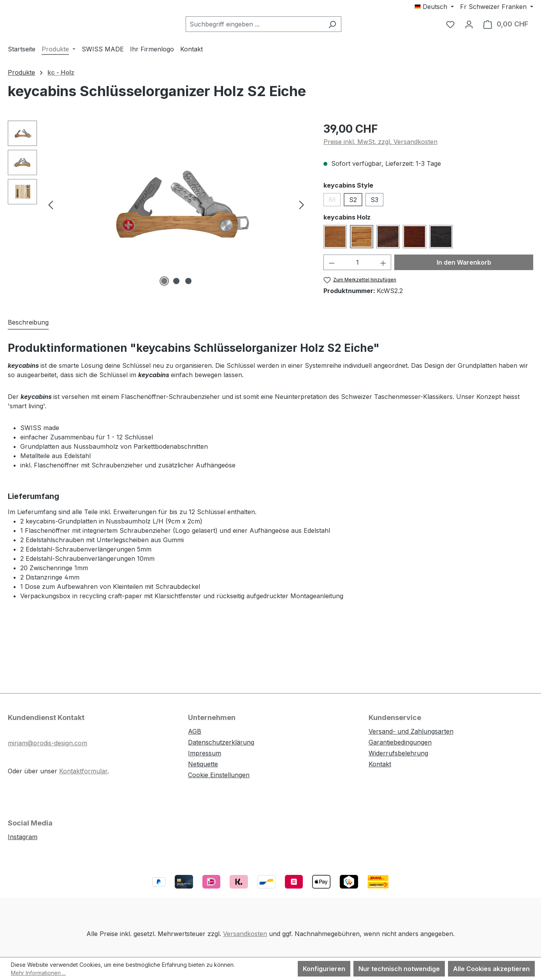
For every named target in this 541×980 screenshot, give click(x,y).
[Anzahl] (357, 267)
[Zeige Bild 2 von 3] (176, 286)
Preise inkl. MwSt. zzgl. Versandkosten (380, 147)
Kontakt (380, 764)
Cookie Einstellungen (219, 775)
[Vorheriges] (51, 210)
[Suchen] (352, 27)
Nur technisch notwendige (399, 969)
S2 (353, 205)
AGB (195, 731)
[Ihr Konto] (469, 27)
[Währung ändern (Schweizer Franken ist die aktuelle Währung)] (497, 7)
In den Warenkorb (464, 267)
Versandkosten (245, 934)
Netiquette (203, 764)
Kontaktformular (83, 771)
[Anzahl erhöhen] (383, 267)
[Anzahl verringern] (332, 267)
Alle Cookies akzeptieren (491, 969)
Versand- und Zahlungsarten (411, 731)
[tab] (28, 328)
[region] (158, 209)
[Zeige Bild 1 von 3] (164, 286)
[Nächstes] (302, 210)
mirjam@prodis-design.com (47, 743)
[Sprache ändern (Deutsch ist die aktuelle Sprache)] (434, 7)
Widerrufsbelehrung (398, 753)
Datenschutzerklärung (221, 742)
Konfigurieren (324, 969)
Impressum (205, 753)
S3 (374, 205)
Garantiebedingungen (400, 742)
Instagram (23, 837)
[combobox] (274, 27)
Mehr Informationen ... (38, 973)
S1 (335, 206)
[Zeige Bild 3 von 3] (188, 286)
